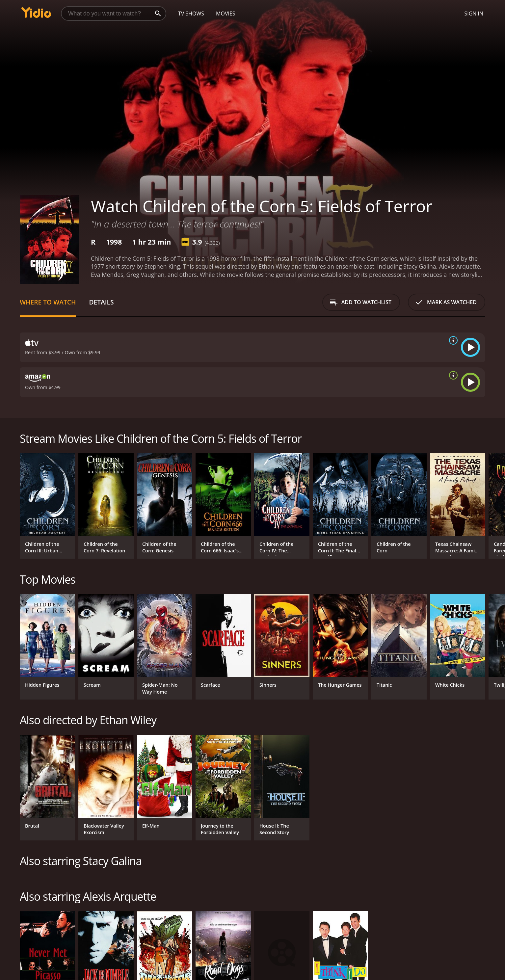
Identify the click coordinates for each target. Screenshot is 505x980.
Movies (226, 13)
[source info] (452, 340)
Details (101, 302)
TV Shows (191, 13)
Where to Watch (48, 302)
